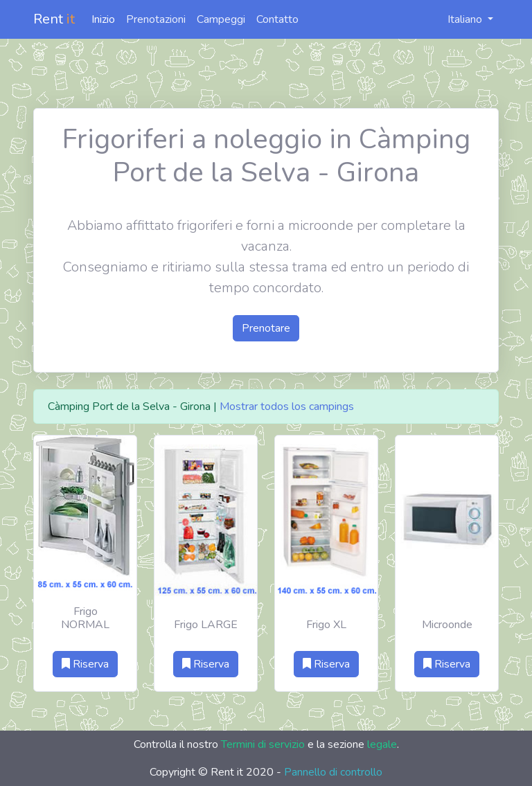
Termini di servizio (263, 744)
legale (382, 744)
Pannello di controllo (333, 772)
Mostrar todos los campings (287, 407)
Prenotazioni (156, 19)
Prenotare (266, 328)
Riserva (85, 664)
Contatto (277, 19)
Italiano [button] (458, 19)
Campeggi (221, 19)
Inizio (103, 19)
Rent (54, 19)
